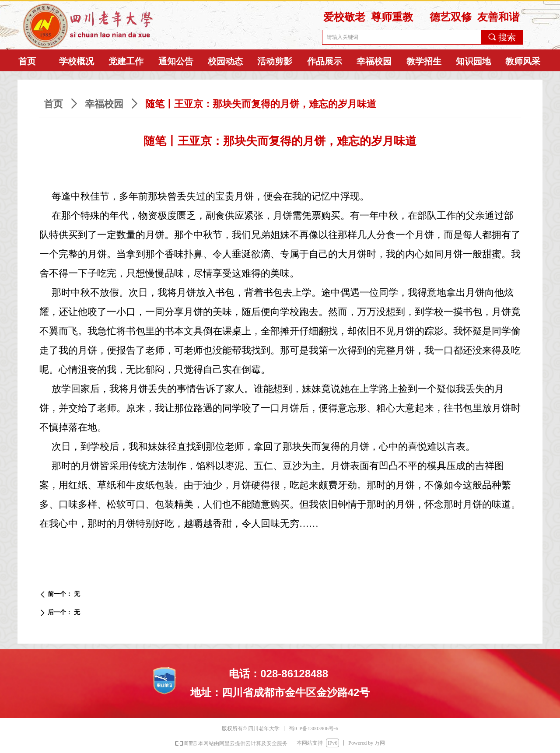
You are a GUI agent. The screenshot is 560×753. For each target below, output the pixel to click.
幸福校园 (104, 104)
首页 (53, 104)
